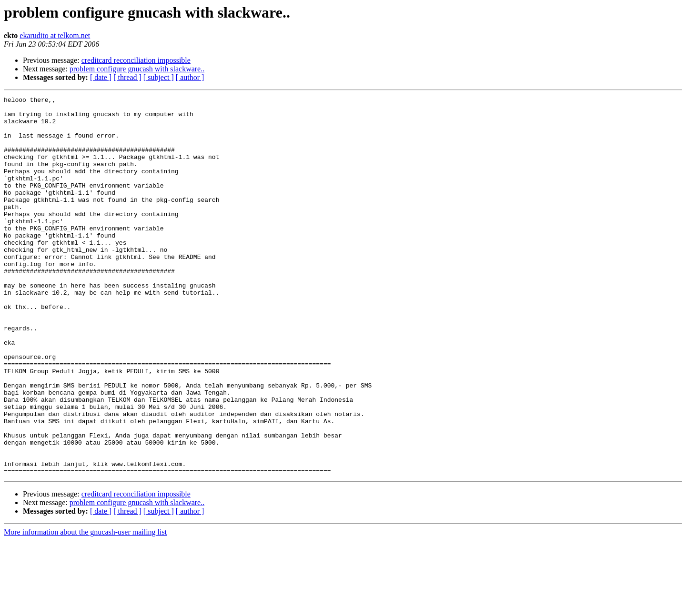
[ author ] (190, 77)
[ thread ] (127, 77)
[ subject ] (159, 77)
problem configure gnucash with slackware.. (137, 69)
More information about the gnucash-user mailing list (85, 608)
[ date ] (101, 77)
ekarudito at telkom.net (55, 35)
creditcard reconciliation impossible (136, 60)
